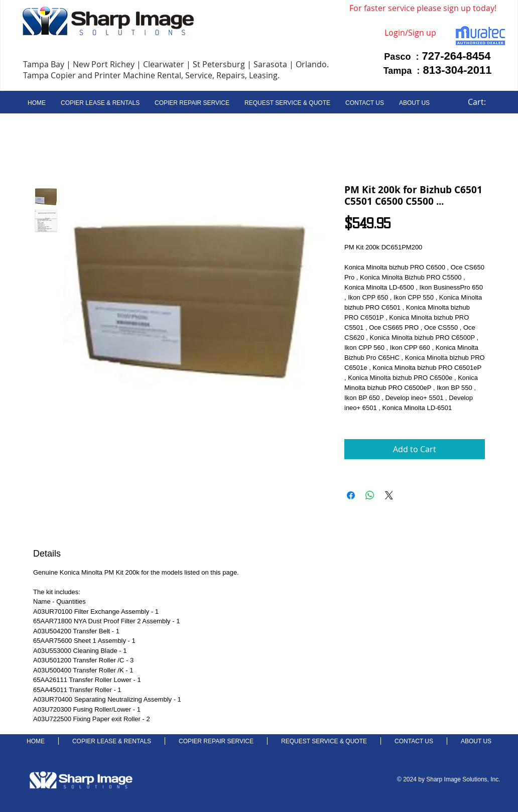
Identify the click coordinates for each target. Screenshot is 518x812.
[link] (483, 102)
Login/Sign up (410, 33)
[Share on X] (389, 495)
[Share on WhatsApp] (370, 495)
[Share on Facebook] (351, 495)
